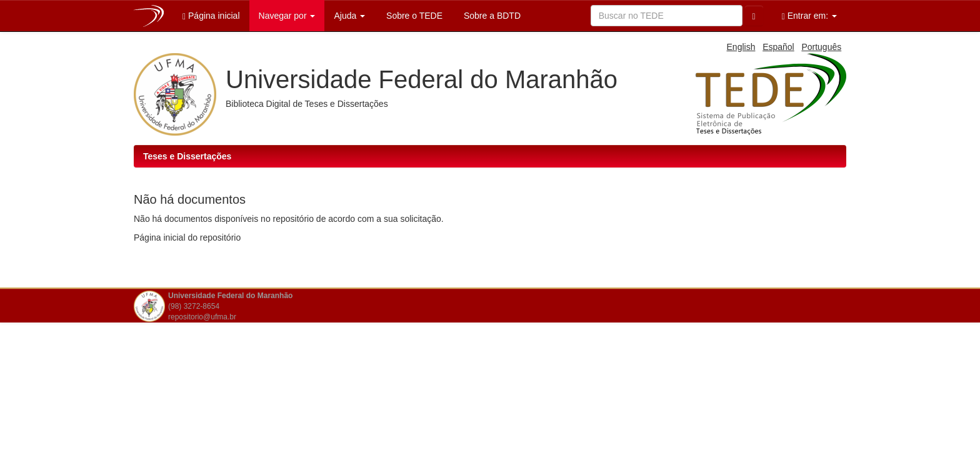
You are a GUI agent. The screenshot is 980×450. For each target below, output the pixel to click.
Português (821, 47)
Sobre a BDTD (491, 16)
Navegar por (287, 16)
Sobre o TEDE (413, 16)
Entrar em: (809, 16)
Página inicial (211, 16)
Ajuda (349, 16)
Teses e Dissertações (187, 156)
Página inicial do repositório (187, 237)
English (741, 47)
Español (778, 47)
